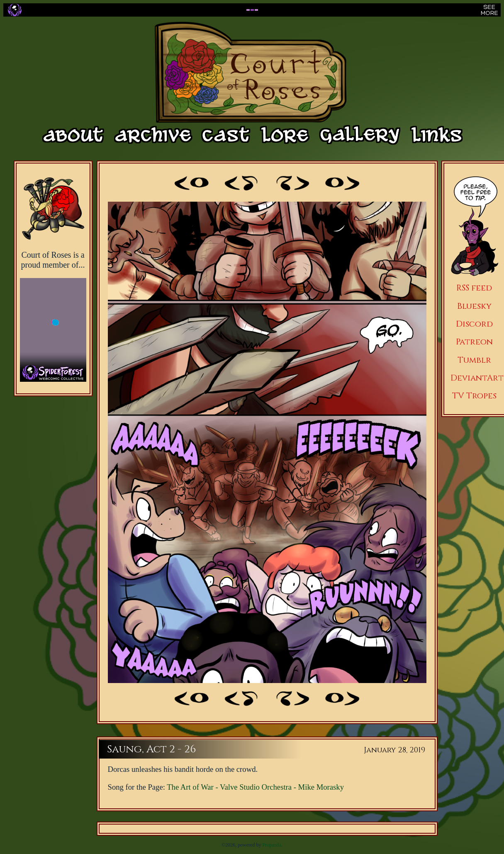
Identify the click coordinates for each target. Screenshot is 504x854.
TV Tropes (474, 396)
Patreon (474, 342)
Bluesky (474, 306)
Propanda (272, 845)
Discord (474, 324)
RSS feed (474, 288)
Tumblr (474, 360)
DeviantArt (477, 378)
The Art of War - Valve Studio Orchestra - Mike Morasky (255, 787)
